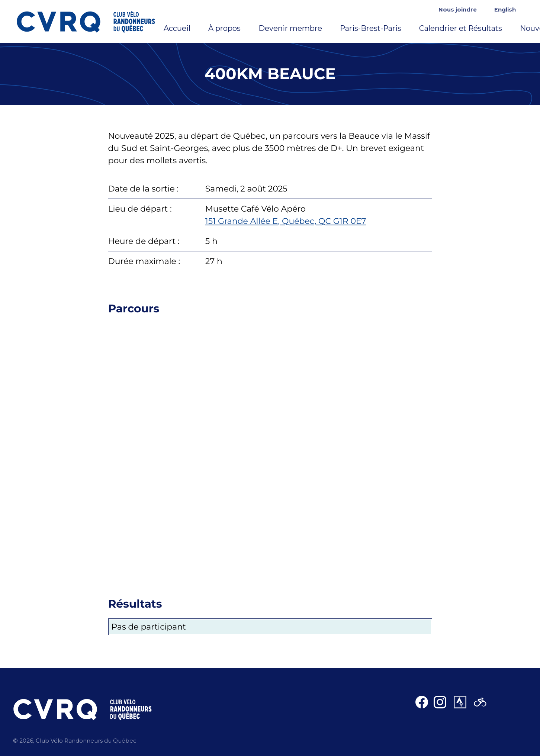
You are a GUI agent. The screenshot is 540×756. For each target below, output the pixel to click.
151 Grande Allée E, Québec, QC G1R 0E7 (286, 221)
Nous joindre (458, 10)
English (505, 10)
